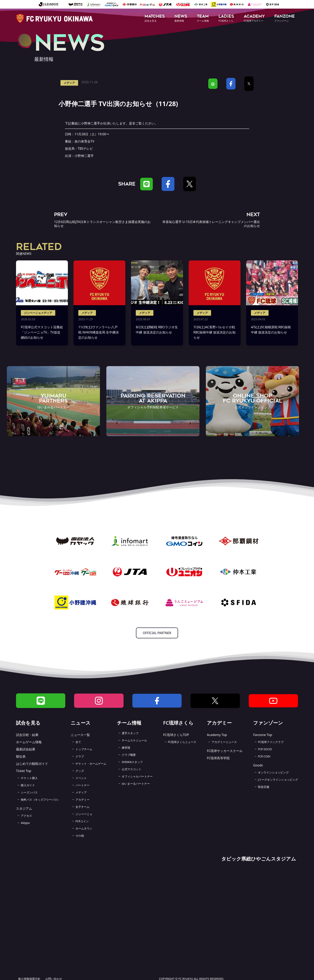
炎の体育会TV (84, 141)
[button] (155, 19)
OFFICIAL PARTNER (157, 633)
